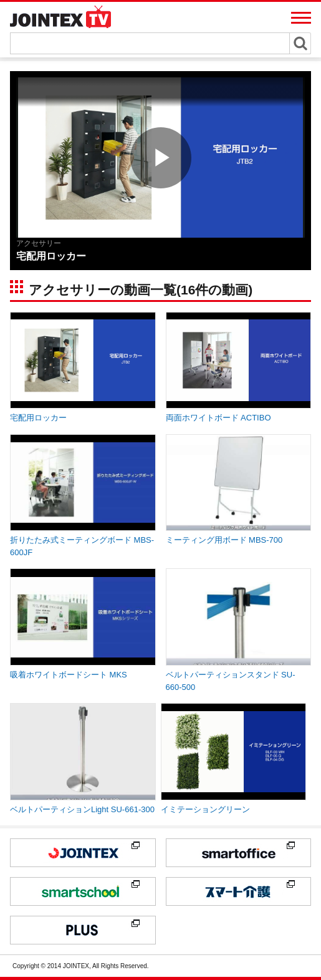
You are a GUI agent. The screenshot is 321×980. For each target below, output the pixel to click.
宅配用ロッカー (38, 418)
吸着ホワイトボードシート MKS (69, 675)
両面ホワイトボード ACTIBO (218, 418)
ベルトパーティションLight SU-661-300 (82, 809)
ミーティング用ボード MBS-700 (224, 540)
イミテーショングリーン (205, 809)
